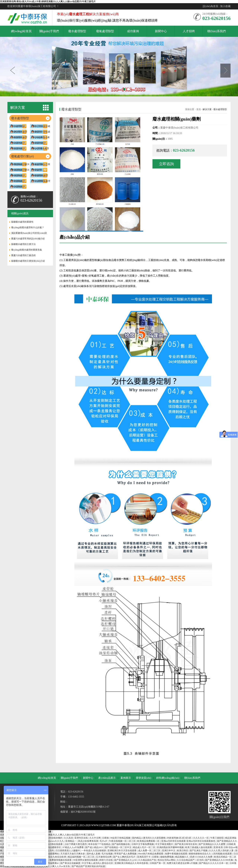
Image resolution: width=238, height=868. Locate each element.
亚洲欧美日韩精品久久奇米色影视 (132, 863)
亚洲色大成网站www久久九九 (49, 841)
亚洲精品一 (71, 841)
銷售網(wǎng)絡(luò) (168, 778)
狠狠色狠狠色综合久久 (200, 854)
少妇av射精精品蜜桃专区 (49, 847)
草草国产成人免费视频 (126, 854)
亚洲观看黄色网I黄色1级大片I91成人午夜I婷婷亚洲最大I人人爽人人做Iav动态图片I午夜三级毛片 (48, 1)
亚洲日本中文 (169, 851)
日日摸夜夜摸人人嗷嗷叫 (68, 851)
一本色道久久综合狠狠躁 (94, 851)
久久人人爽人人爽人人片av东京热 (54, 866)
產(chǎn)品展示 (107, 778)
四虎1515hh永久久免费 (201, 857)
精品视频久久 (182, 857)
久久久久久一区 (201, 838)
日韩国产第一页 (158, 863)
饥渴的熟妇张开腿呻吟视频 (171, 847)
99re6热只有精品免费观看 (151, 854)
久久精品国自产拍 (147, 860)
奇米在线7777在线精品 (100, 844)
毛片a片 (104, 841)
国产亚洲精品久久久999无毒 (219, 860)
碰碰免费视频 (167, 857)
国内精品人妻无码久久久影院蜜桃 (149, 838)
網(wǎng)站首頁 (47, 778)
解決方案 (207, 109)
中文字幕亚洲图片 (164, 844)
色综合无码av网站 (167, 860)
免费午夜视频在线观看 (176, 854)
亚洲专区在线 (81, 838)
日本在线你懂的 (55, 838)
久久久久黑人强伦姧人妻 (222, 851)
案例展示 (126, 778)
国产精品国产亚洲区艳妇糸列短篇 (89, 866)
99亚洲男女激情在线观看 (86, 860)
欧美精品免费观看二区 (149, 841)
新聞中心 (88, 778)
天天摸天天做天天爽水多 (73, 854)
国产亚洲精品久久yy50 (126, 860)
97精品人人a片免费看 (73, 847)
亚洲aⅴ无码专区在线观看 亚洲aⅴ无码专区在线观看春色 (189, 841)
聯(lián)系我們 (192, 778)
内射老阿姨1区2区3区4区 (180, 838)
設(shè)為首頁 (210, 6)
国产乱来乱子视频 (199, 851)
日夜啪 (106, 838)
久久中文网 (95, 838)
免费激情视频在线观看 (61, 860)
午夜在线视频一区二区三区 (123, 841)
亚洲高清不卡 (144, 857)
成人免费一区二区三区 (150, 851)
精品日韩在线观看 (54, 844)
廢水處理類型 (220, 109)
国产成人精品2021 (94, 847)
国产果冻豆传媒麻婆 (71, 863)
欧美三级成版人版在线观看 (199, 847)
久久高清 (69, 838)
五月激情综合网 (104, 857)
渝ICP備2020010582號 (83, 812)
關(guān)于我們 (69, 778)
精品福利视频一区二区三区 (81, 857)
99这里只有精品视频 (121, 838)
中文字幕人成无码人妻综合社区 (98, 863)
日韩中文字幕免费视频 (143, 844)
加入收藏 (225, 6)
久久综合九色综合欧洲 (55, 857)
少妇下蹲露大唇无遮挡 (76, 844)
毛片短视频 (107, 854)
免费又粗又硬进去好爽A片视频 (182, 863)
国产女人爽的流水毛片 (124, 857)
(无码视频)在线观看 (222, 854)
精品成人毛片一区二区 (144, 847)
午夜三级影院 (217, 838)
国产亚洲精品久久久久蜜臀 (212, 844)
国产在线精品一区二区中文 (118, 847)
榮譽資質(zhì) (144, 778)
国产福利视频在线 (121, 844)
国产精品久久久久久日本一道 (214, 863)
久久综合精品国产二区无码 (190, 860)
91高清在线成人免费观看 (23, 866)
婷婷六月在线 (106, 860)
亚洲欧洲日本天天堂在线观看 (122, 851)
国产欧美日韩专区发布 (186, 844)
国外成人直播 (94, 854)
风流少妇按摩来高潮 (88, 841)
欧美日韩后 (183, 851)
